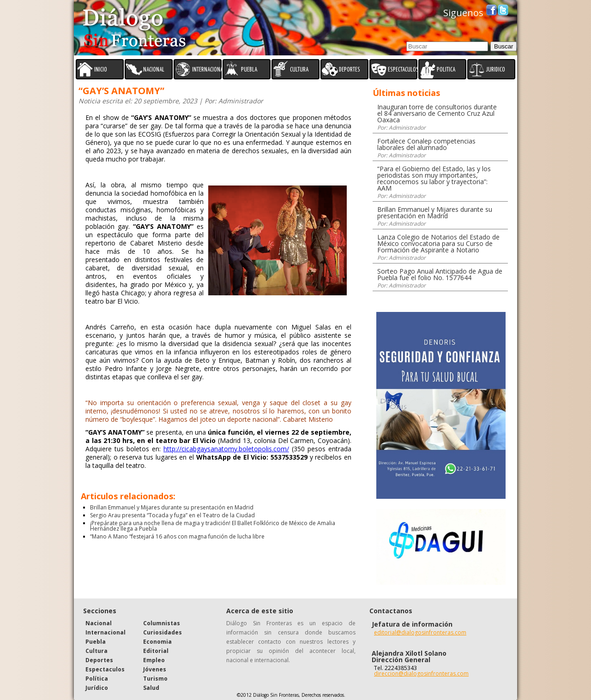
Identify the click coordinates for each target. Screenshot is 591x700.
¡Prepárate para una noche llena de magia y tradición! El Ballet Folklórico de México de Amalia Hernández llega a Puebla (213, 526)
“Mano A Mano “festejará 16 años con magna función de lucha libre (177, 536)
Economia (157, 642)
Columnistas (162, 623)
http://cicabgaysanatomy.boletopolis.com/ (226, 449)
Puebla (96, 642)
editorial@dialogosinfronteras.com (420, 632)
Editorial (156, 651)
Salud (151, 688)
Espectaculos (105, 669)
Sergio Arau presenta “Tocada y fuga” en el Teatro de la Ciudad (172, 515)
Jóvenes (155, 669)
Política (97, 679)
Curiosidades (163, 632)
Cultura (96, 651)
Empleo (154, 660)
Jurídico (97, 688)
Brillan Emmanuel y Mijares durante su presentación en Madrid (172, 507)
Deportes (99, 660)
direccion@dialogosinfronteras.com (421, 673)
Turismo (155, 679)
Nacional (99, 623)
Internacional (106, 632)
